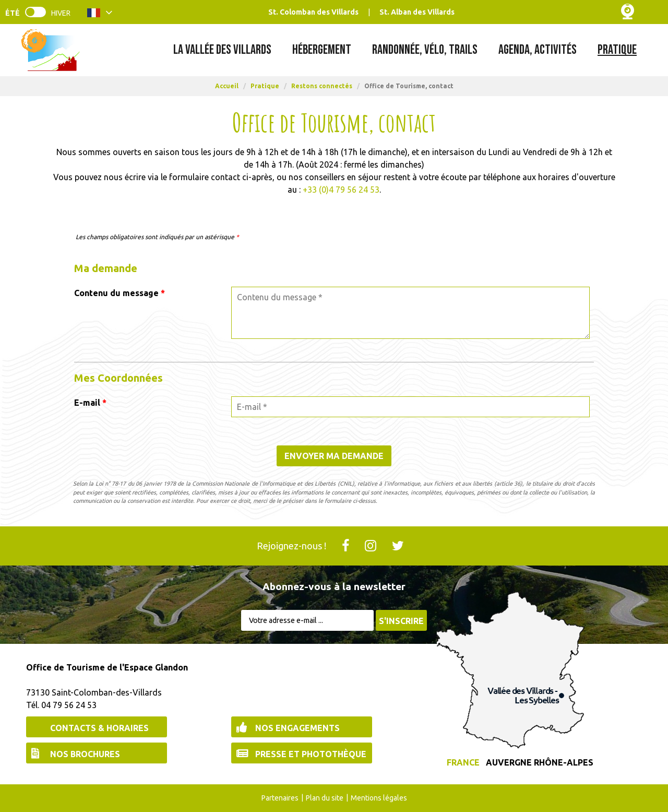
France (463, 762)
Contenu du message (120, 293)
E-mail (90, 403)
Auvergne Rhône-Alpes (540, 762)
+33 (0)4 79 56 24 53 (341, 190)
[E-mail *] (410, 407)
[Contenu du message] (410, 313)
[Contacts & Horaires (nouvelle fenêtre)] (97, 727)
